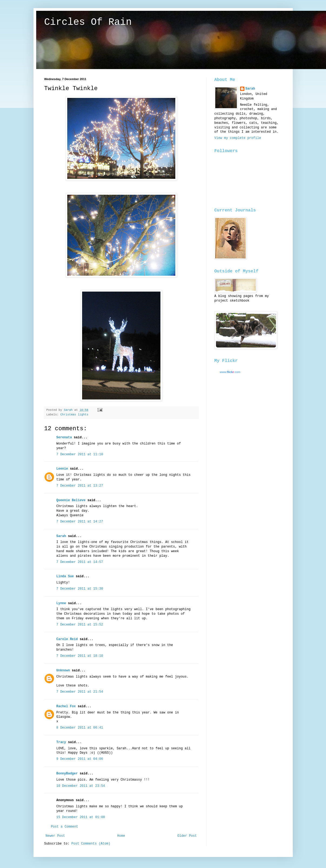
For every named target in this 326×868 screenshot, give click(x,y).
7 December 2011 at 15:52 (80, 625)
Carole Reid (67, 639)
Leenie (62, 469)
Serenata (64, 438)
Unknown (63, 671)
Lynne (61, 603)
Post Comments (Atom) (91, 844)
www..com (230, 372)
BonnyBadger (67, 774)
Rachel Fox (66, 706)
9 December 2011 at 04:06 (80, 759)
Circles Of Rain (88, 22)
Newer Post (55, 836)
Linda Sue (65, 576)
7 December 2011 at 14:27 (80, 522)
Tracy (61, 742)
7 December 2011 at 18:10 (80, 656)
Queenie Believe (71, 500)
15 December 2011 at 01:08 (81, 817)
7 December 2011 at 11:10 (80, 454)
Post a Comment (65, 827)
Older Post (187, 836)
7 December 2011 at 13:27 (80, 486)
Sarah (61, 536)
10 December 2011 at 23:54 (81, 786)
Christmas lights (74, 415)
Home (121, 836)
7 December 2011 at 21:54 (80, 692)
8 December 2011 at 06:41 (80, 728)
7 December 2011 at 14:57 (80, 562)
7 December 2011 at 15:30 (80, 589)
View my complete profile (238, 138)
